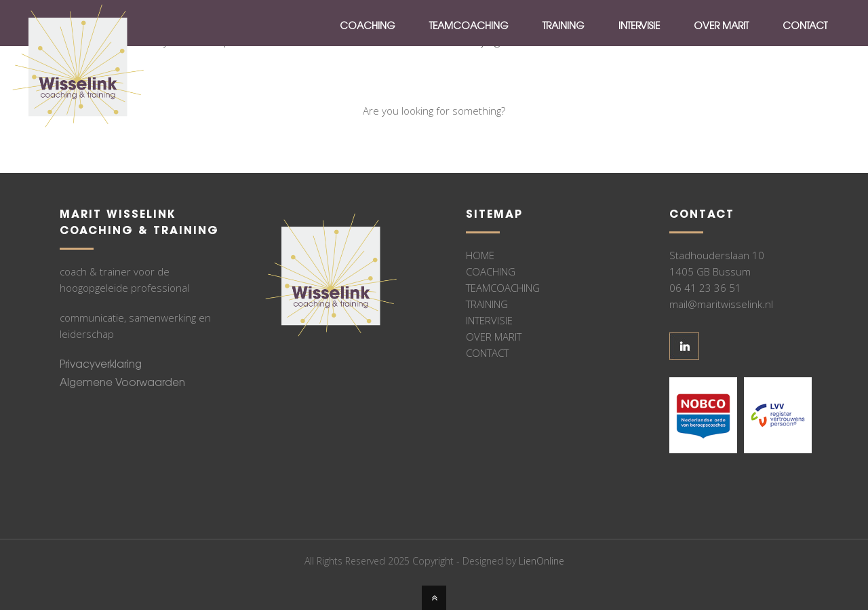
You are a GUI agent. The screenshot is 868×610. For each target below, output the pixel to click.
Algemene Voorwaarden (122, 384)
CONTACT (487, 353)
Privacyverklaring (101, 365)
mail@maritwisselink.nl (721, 304)
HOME (480, 255)
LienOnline (541, 561)
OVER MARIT (494, 337)
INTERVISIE (489, 320)
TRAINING (487, 304)
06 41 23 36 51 (705, 288)
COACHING (491, 271)
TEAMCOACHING (503, 288)
